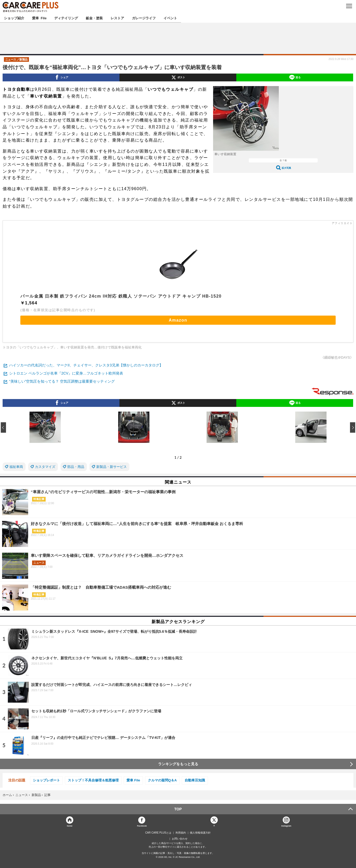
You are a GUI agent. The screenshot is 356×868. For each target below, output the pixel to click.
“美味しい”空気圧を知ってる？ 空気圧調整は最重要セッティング (62, 381)
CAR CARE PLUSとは (158, 833)
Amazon (178, 320)
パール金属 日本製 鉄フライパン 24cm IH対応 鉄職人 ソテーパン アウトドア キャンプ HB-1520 (121, 296)
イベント (170, 18)
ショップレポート (46, 780)
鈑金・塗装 (94, 18)
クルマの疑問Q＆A (162, 780)
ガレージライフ (144, 18)
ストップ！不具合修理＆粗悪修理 (93, 780)
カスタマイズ (45, 467)
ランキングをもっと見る (178, 764)
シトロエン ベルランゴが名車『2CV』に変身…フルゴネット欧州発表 (66, 373)
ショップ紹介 (14, 18)
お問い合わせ (180, 839)
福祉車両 (16, 467)
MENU (349, 6)
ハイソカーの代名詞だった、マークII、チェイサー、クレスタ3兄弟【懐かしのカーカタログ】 (86, 365)
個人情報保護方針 (200, 833)
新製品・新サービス (111, 467)
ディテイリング (66, 18)
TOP (178, 809)
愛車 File (39, 18)
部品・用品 (76, 467)
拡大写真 (286, 168)
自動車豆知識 (195, 780)
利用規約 (181, 833)
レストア (117, 18)
